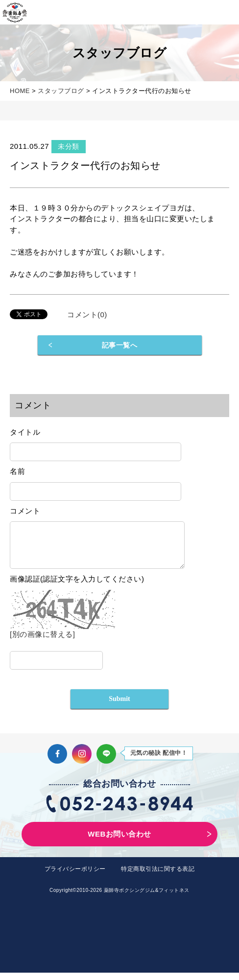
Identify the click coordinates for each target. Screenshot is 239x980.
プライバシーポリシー (75, 876)
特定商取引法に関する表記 (158, 876)
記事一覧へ (120, 345)
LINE (106, 761)
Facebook (57, 761)
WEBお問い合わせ (119, 841)
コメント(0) (87, 315)
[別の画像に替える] (42, 642)
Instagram (82, 761)
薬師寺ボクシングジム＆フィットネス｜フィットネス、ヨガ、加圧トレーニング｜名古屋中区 (15, 12)
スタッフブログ (61, 91)
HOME (20, 91)
